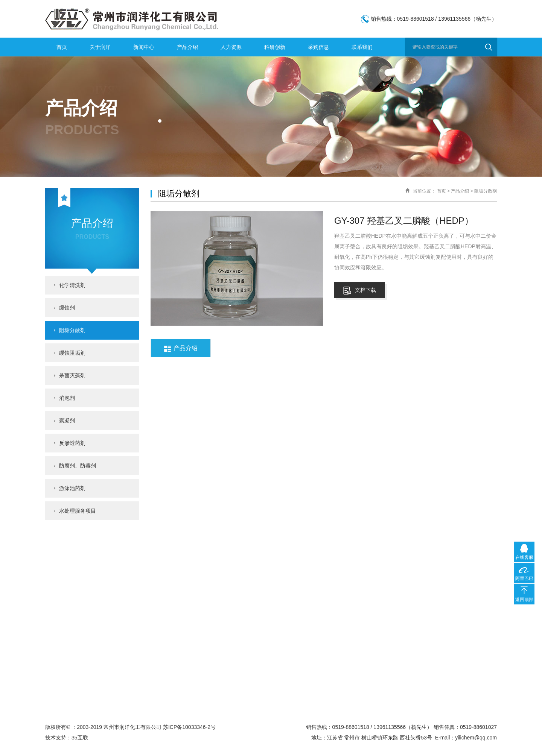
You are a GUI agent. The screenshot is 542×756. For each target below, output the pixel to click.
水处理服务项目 (78, 511)
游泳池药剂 (72, 488)
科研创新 (275, 47)
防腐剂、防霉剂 (78, 466)
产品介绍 (187, 47)
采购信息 (318, 47)
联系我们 (362, 47)
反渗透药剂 (72, 443)
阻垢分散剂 (72, 330)
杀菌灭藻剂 (72, 375)
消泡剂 (67, 398)
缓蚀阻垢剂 (72, 353)
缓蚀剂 (67, 308)
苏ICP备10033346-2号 (189, 727)
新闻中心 (144, 47)
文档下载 (360, 291)
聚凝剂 (67, 421)
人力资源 (231, 47)
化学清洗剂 (72, 285)
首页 (62, 47)
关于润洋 (100, 47)
